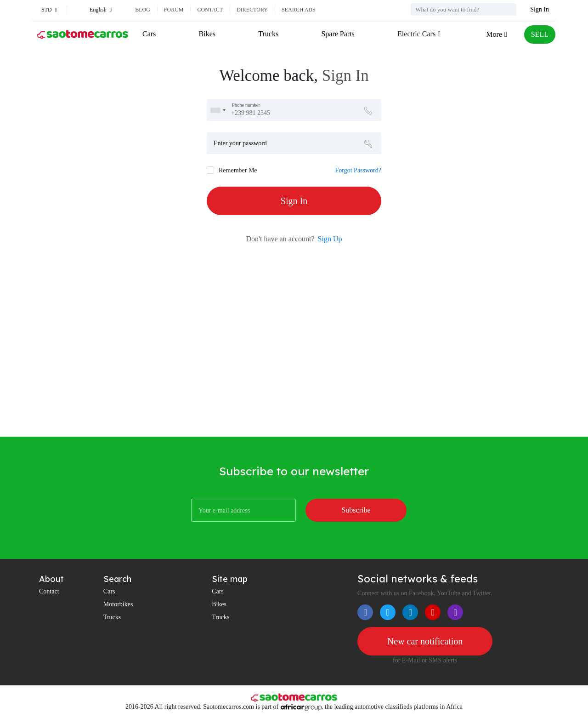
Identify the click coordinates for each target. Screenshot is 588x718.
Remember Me (238, 170)
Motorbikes (118, 604)
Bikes (207, 34)
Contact (210, 10)
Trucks (268, 34)
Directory (252, 10)
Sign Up (330, 239)
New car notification (425, 641)
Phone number (246, 105)
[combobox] (218, 110)
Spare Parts (338, 34)
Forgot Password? (358, 170)
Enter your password (240, 143)
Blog (143, 10)
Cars (149, 34)
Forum (174, 10)
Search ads (299, 10)
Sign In (540, 9)
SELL (540, 34)
